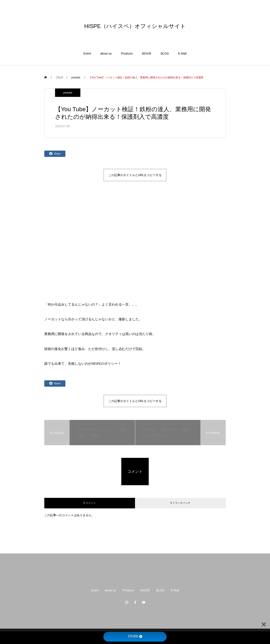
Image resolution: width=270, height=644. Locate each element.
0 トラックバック (180, 503)
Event (87, 53)
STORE (135, 636)
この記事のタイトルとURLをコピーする (135, 175)
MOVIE (147, 53)
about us (106, 53)
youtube (68, 93)
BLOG (165, 53)
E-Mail (182, 53)
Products (127, 53)
